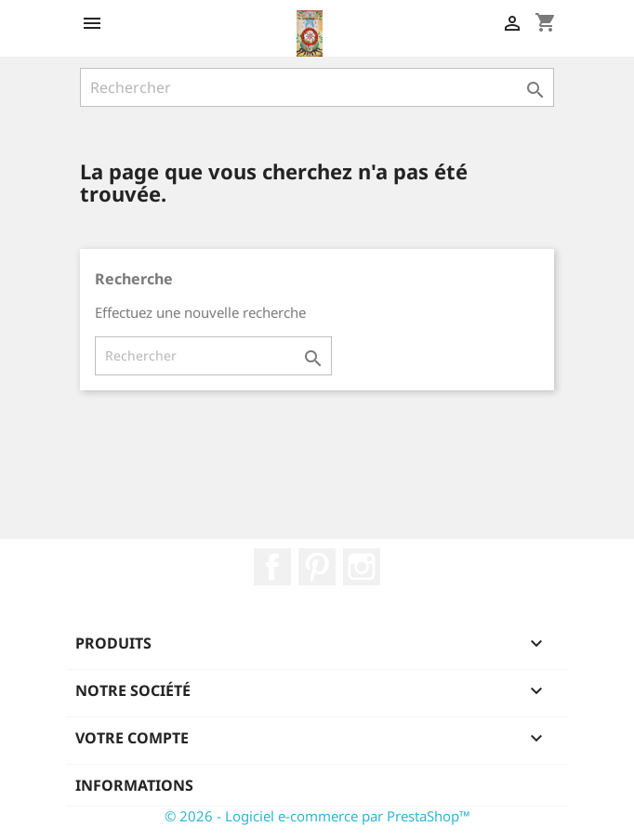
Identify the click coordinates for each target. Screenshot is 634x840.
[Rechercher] (317, 87)
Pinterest (317, 567)
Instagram (362, 567)
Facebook (272, 567)
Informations (134, 785)
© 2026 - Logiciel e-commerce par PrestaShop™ (317, 816)
